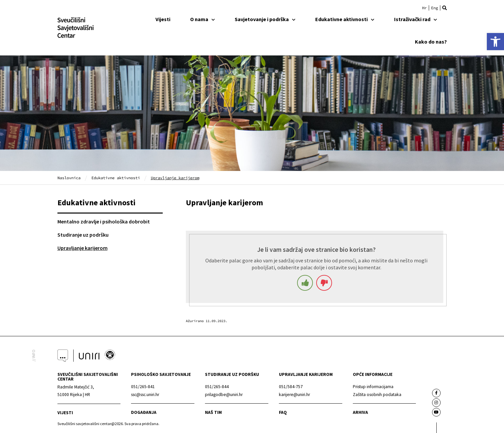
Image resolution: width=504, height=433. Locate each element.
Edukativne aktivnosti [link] (345, 19)
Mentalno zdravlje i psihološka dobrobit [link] (104, 221)
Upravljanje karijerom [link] (83, 248)
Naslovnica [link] (69, 178)
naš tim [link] (213, 412)
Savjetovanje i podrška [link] (265, 19)
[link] (495, 42)
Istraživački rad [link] (416, 19)
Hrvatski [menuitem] (424, 8)
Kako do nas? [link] (431, 42)
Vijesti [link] (163, 19)
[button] (445, 8)
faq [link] (283, 412)
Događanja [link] (144, 412)
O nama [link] (202, 19)
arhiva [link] (360, 412)
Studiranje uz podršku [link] (83, 235)
